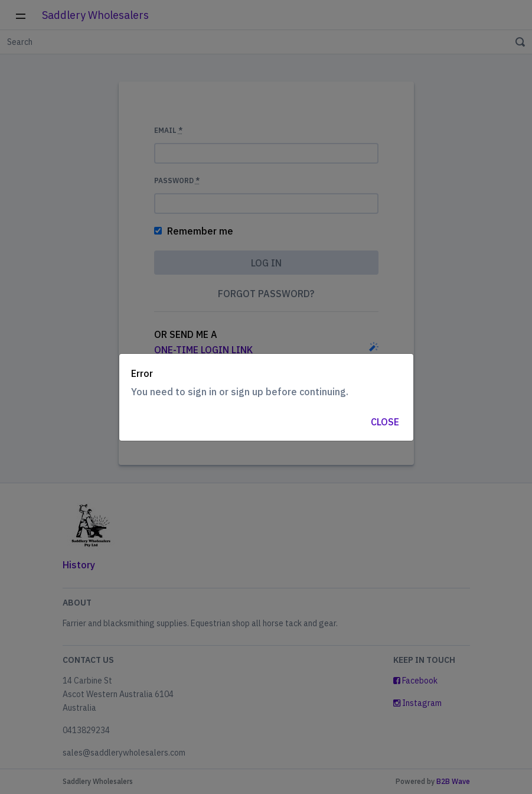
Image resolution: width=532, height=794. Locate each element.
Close (385, 422)
